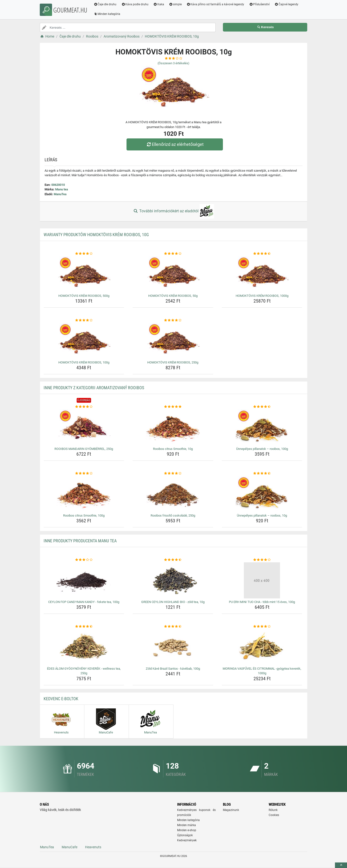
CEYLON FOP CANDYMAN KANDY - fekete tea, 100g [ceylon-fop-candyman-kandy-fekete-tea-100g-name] (84, 602)
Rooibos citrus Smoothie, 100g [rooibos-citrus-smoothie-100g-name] (84, 515)
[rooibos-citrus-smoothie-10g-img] (173, 427)
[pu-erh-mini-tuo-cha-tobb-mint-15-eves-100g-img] (262, 580)
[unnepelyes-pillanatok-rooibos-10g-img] (262, 494)
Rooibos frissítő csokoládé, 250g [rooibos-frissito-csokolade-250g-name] (173, 515)
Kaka (159, 4)
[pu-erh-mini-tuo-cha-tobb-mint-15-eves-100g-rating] (262, 560)
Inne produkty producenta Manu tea (80, 541)
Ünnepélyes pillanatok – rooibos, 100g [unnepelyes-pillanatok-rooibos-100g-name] (262, 449)
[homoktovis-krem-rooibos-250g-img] (173, 341)
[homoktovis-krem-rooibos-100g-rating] (84, 320)
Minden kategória (107, 14)
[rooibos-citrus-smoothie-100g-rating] (84, 473)
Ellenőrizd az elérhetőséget (175, 144)
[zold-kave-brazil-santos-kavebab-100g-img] (173, 647)
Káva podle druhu (135, 4)
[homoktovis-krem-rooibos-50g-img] (173, 274)
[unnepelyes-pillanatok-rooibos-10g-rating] (262, 473)
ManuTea (60, 194)
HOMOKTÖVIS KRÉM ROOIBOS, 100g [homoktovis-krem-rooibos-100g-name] (84, 362)
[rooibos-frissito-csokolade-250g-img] (173, 494)
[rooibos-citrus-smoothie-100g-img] (84, 494)
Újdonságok (185, 835)
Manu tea (62, 189)
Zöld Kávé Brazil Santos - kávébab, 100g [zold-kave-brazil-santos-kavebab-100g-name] (173, 669)
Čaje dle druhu (105, 4)
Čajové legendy (287, 4)
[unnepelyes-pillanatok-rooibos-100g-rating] (262, 407)
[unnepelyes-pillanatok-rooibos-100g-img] (262, 427)
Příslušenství (260, 4)
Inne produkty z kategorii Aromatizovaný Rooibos (94, 388)
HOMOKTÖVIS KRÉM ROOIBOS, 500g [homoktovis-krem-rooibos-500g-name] (84, 296)
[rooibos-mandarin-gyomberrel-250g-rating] (84, 407)
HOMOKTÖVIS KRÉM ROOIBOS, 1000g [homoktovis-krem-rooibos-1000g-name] (262, 296)
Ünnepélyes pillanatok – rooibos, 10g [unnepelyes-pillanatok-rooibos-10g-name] (262, 515)
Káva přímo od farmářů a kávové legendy (215, 4)
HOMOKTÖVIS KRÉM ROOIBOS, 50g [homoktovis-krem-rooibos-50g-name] (173, 296)
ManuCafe (70, 847)
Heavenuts (93, 847)
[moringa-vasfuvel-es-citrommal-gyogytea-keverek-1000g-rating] (262, 627)
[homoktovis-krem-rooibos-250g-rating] (173, 320)
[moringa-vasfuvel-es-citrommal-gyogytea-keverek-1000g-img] (262, 647)
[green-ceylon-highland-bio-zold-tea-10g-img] (173, 580)
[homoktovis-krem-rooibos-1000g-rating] (262, 254)
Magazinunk (231, 810)
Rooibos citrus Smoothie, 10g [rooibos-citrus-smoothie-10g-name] (173, 449)
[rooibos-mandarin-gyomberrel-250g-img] (84, 427)
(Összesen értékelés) (173, 63)
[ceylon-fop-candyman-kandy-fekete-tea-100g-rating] (84, 560)
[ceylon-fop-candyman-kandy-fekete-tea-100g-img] (84, 580)
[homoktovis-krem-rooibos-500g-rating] (84, 254)
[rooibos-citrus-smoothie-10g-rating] (173, 407)
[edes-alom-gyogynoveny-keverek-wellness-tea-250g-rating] (84, 627)
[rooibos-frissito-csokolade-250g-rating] (173, 473)
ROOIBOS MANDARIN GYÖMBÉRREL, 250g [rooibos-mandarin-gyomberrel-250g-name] (84, 449)
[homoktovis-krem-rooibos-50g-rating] (173, 254)
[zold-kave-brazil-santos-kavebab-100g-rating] (173, 627)
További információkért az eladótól (173, 211)
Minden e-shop (187, 830)
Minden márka (187, 825)
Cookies (274, 815)
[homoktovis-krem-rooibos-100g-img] (84, 341)
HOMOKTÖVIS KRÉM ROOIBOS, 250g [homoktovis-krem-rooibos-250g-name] (173, 362)
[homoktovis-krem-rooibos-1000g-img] (262, 274)
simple (175, 4)
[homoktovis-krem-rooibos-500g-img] (84, 274)
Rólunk (273, 810)
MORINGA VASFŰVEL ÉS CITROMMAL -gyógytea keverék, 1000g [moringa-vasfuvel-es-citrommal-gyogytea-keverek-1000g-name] (262, 671)
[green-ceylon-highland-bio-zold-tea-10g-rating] (173, 560)
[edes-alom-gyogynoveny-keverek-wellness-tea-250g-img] (84, 647)
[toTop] (341, 865)
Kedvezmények (187, 840)
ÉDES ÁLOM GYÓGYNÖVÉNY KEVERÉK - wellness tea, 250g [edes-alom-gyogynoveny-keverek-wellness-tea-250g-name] (84, 671)
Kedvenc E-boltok (61, 699)
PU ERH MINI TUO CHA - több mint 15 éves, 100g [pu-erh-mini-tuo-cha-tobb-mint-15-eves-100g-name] (262, 602)
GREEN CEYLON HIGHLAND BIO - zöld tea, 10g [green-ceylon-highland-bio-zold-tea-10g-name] (173, 602)
